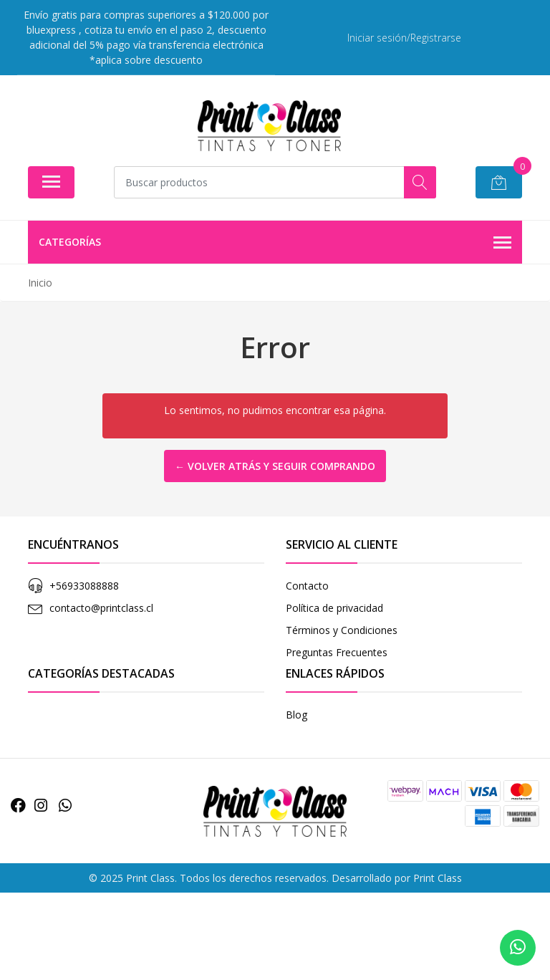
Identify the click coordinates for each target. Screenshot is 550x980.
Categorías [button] (275, 243)
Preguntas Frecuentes (337, 652)
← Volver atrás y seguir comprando (275, 466)
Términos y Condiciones (342, 630)
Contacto (307, 586)
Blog (296, 715)
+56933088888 (84, 586)
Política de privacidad (334, 608)
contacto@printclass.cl (101, 608)
